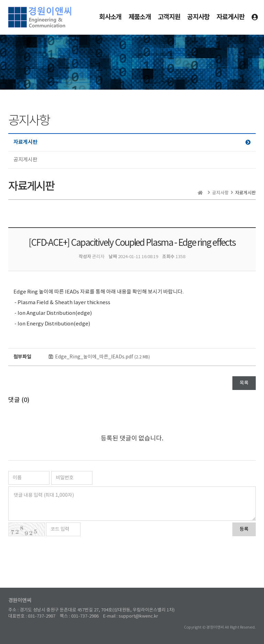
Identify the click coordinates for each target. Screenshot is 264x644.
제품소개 (140, 17)
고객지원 (169, 17)
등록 (244, 529)
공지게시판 (25, 160)
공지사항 (198, 17)
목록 (244, 383)
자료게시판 (231, 17)
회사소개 (110, 17)
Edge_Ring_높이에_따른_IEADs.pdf (102, 357)
